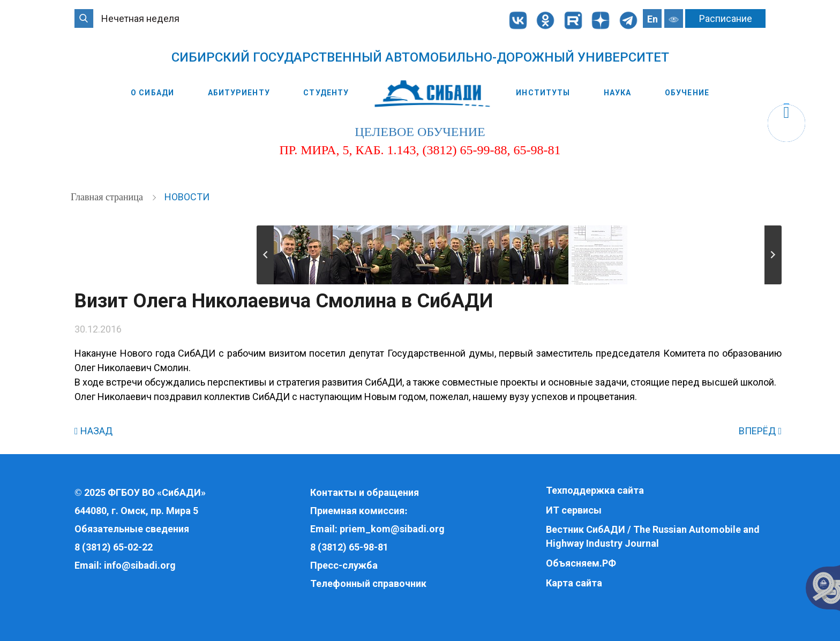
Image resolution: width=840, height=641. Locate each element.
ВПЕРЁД (760, 431)
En (652, 19)
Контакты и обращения (365, 492)
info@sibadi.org (140, 565)
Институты (543, 93)
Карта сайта (574, 583)
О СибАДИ (152, 93)
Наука (618, 93)
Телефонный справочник (368, 583)
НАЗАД (93, 431)
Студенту (326, 93)
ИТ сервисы (574, 510)
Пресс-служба (344, 565)
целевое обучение (420, 132)
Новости (187, 197)
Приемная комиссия (357, 511)
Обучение (687, 93)
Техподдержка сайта (595, 490)
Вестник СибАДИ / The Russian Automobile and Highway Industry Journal (653, 536)
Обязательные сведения (132, 529)
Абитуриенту (239, 93)
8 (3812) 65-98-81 (349, 547)
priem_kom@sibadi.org (392, 529)
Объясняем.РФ (581, 563)
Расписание (726, 18)
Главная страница (108, 197)
